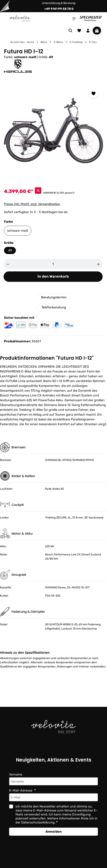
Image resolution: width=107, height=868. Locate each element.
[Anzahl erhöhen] (99, 264)
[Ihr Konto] (88, 31)
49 (10, 250)
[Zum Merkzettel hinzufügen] (94, 93)
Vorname (16, 774)
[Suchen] (70, 31)
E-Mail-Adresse (21, 790)
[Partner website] (90, 18)
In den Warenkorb (53, 277)
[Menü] (74, 19)
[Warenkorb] (97, 31)
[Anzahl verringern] (8, 264)
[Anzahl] (53, 264)
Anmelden (53, 832)
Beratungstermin (54, 297)
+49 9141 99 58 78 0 (59, 9)
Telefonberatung (54, 307)
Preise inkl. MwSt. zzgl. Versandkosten (32, 204)
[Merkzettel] (79, 31)
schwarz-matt (18, 231)
